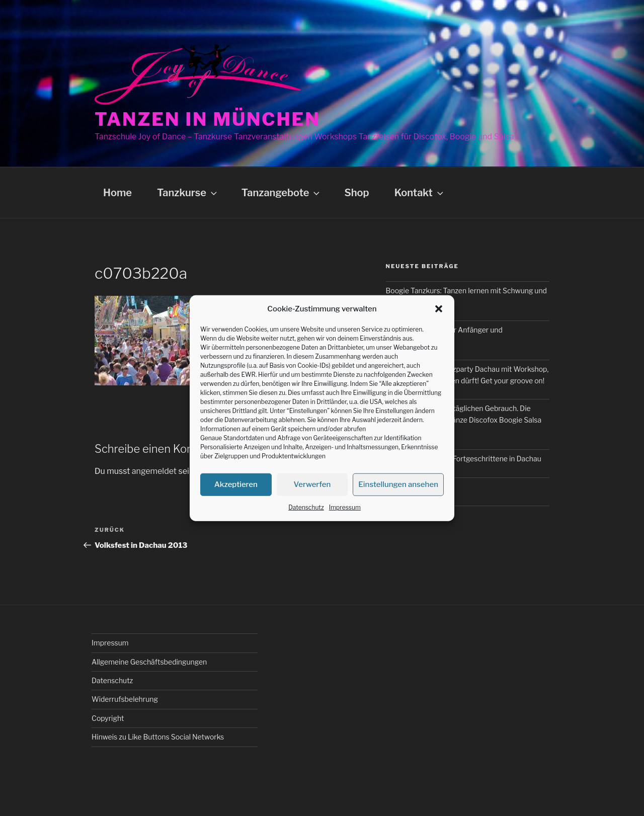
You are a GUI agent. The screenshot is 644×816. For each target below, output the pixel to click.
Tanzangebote (282, 193)
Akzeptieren (236, 484)
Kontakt (420, 193)
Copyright (108, 718)
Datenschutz (306, 507)
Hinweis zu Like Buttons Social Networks (158, 737)
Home (117, 193)
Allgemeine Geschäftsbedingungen (149, 662)
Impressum (345, 507)
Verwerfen (312, 484)
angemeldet (154, 471)
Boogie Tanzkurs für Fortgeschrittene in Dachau (464, 459)
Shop (356, 193)
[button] (439, 309)
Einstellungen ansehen (398, 484)
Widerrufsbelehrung (125, 699)
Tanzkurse (188, 193)
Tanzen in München (208, 119)
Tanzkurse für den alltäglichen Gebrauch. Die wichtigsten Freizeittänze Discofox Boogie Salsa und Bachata (464, 420)
